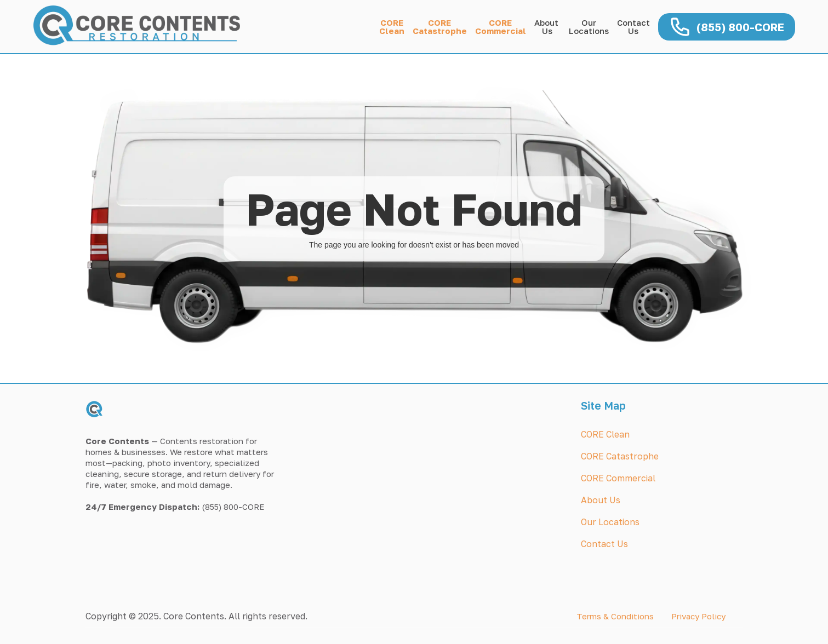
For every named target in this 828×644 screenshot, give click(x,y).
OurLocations (589, 27)
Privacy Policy (698, 616)
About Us (547, 27)
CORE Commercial (618, 478)
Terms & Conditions (615, 616)
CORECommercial (501, 27)
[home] (143, 27)
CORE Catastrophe (620, 456)
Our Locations (610, 522)
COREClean (392, 27)
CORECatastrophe (440, 27)
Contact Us (633, 27)
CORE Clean (605, 434)
